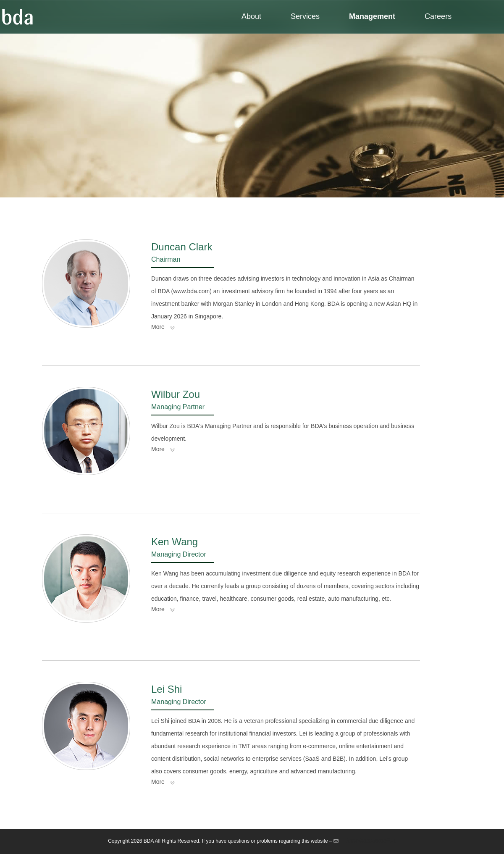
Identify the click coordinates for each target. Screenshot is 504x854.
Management (372, 16)
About (251, 16)
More (158, 327)
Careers (438, 16)
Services (305, 16)
